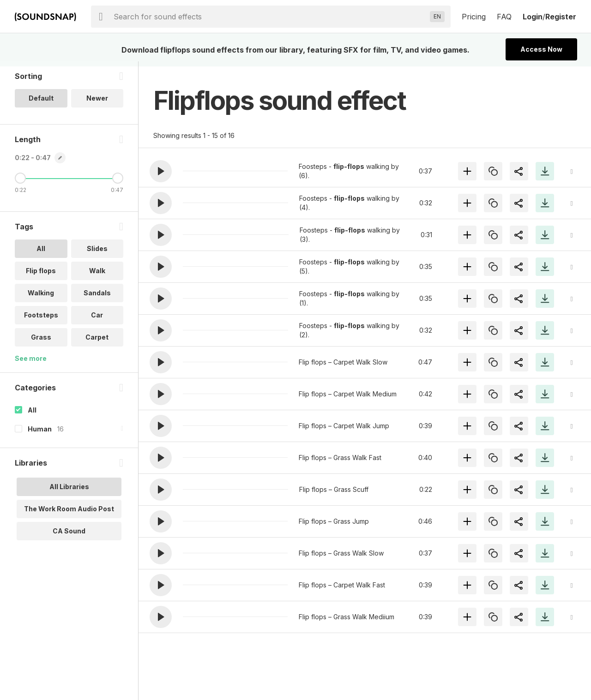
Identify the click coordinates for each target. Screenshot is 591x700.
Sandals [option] (97, 298)
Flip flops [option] (41, 276)
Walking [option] (41, 298)
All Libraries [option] (69, 492)
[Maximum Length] (118, 183)
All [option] (41, 254)
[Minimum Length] (20, 183)
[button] (161, 171)
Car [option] (97, 320)
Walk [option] (97, 276)
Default (41, 103)
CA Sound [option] (69, 536)
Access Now (541, 49)
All (32, 415)
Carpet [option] (97, 342)
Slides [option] (97, 254)
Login (533, 17)
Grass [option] (41, 342)
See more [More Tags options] (31, 363)
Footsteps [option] (41, 320)
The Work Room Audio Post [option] (69, 514)
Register (561, 17)
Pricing (474, 17)
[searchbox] (270, 17)
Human (40, 434)
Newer (97, 103)
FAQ (504, 17)
